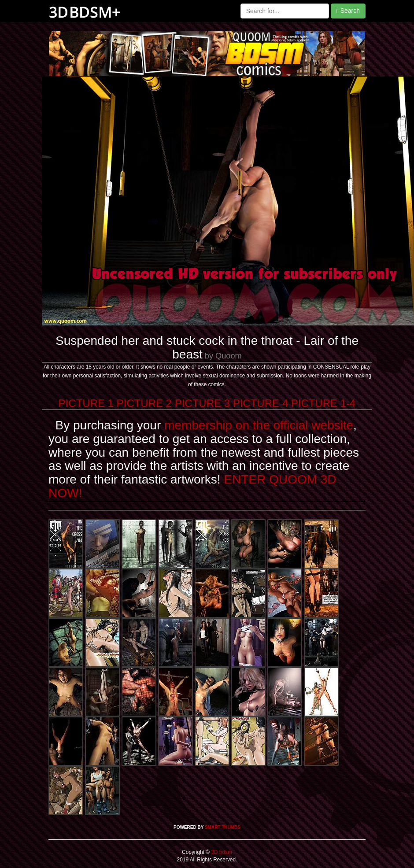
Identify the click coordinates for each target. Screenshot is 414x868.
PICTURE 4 (261, 403)
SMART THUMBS (223, 827)
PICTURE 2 (144, 403)
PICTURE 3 (202, 403)
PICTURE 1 (86, 403)
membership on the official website (259, 425)
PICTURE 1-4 (323, 403)
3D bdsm (221, 852)
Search (348, 11)
